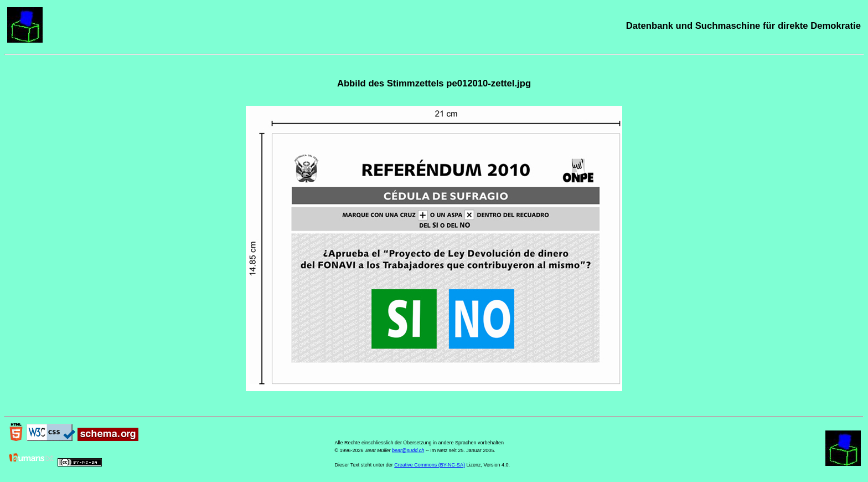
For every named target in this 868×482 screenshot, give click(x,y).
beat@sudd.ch (408, 450)
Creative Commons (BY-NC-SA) (430, 465)
